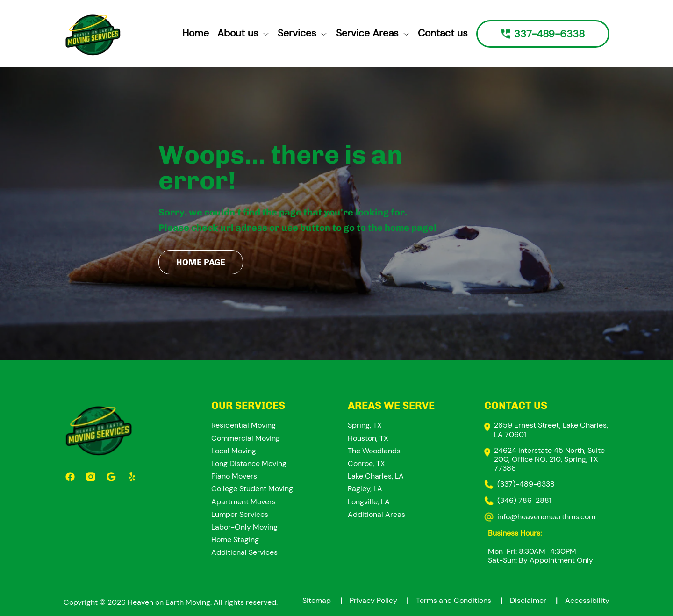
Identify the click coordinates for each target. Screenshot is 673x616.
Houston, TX (368, 438)
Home (196, 33)
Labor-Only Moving (244, 527)
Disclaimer (537, 600)
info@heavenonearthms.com (546, 517)
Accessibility (587, 600)
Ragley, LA (365, 489)
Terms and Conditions (463, 600)
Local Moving (234, 451)
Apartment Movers (243, 502)
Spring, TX (365, 425)
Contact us (443, 33)
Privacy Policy (383, 600)
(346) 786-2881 (524, 500)
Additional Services (244, 552)
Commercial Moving (246, 438)
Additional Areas (376, 514)
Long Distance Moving (249, 463)
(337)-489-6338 (526, 484)
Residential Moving (243, 425)
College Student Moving (252, 489)
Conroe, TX (366, 463)
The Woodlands (374, 451)
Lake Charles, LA (376, 476)
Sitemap (326, 600)
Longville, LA (369, 502)
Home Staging (235, 540)
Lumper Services (240, 514)
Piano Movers (234, 476)
